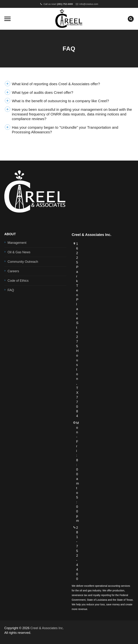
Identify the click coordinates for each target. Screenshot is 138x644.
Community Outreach (23, 262)
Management (17, 243)
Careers (13, 271)
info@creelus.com (89, 4)
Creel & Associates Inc (47, 628)
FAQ (11, 290)
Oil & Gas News (19, 252)
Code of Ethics (18, 281)
